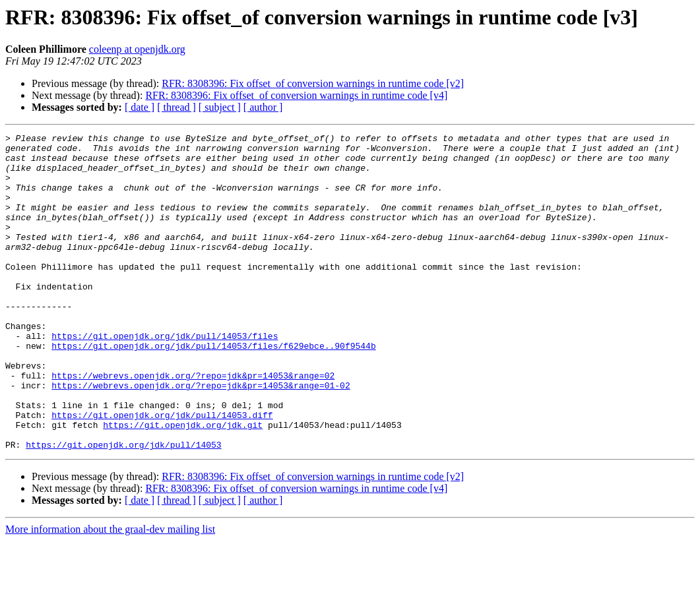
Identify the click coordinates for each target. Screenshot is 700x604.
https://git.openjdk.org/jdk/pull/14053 (123, 508)
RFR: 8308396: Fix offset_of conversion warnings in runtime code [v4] (296, 95)
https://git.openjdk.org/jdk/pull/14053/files (165, 377)
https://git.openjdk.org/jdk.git (183, 484)
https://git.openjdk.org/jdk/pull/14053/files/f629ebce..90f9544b (213, 389)
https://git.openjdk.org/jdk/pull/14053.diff (162, 472)
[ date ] (140, 107)
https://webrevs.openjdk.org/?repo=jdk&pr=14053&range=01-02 (201, 437)
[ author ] (263, 107)
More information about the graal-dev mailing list (110, 592)
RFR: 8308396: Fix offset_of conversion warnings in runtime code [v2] (313, 83)
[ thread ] (176, 107)
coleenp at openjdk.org (137, 49)
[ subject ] (220, 107)
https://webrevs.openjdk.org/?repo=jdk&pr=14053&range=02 (193, 425)
